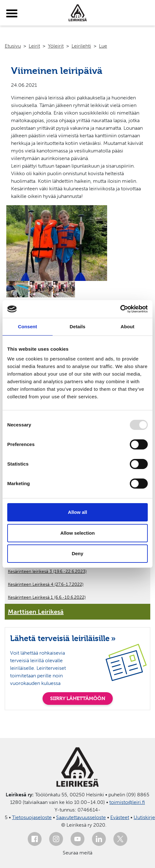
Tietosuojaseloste (32, 817)
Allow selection (77, 533)
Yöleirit (56, 46)
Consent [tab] (28, 327)
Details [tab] (77, 327)
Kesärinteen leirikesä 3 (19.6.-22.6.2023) (47, 571)
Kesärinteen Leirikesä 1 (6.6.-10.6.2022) (47, 597)
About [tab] (128, 327)
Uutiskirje (144, 817)
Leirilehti (81, 46)
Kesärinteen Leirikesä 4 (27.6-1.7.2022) (46, 584)
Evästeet (120, 817)
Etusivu (13, 46)
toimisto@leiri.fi (127, 802)
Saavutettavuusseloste (81, 817)
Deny (78, 553)
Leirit (34, 46)
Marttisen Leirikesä (36, 612)
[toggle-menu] (12, 14)
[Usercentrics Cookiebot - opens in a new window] (120, 309)
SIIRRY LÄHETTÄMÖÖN (78, 698)
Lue (103, 46)
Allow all (78, 512)
